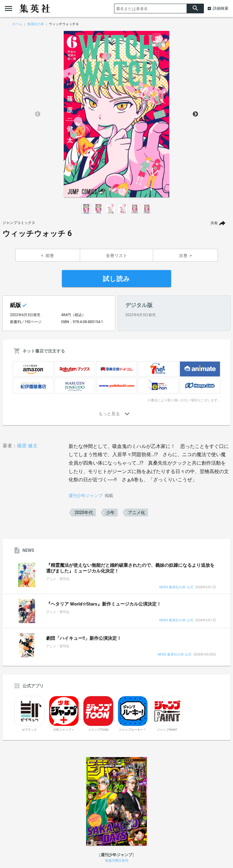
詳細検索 (221, 8)
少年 (110, 512)
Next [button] (195, 114)
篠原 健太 (27, 446)
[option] (116, 114)
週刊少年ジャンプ (86, 496)
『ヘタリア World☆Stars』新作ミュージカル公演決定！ (104, 604)
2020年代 (84, 512)
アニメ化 (137, 512)
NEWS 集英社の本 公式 (176, 588)
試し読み (116, 279)
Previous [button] (38, 114)
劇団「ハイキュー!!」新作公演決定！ (84, 638)
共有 (214, 223)
